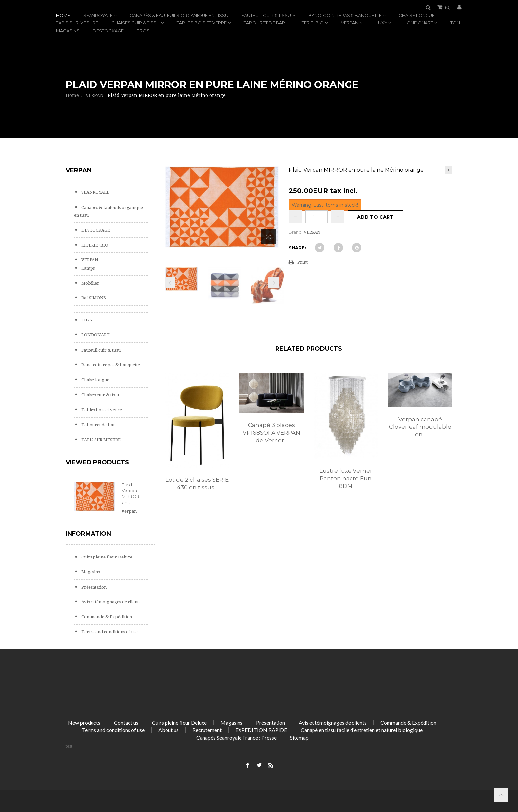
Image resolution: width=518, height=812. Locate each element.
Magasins (68, 31)
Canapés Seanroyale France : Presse (236, 738)
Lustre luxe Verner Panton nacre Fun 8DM (346, 478)
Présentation (93, 587)
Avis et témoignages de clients (110, 602)
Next (274, 283)
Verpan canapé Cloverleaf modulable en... (420, 427)
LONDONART (419, 23)
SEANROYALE (98, 15)
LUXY (381, 23)
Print (302, 262)
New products (84, 722)
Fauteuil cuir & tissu (266, 15)
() (447, 7)
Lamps (88, 268)
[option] (197, 439)
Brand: (296, 232)
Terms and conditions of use (109, 632)
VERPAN (350, 23)
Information (88, 534)
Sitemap (299, 738)
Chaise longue (417, 15)
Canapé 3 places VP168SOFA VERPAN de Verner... (272, 433)
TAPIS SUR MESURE (77, 23)
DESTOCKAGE (108, 31)
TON (455, 23)
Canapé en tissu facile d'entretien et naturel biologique (362, 730)
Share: (297, 248)
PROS (143, 31)
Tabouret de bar (264, 23)
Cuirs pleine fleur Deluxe (106, 557)
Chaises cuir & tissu (135, 23)
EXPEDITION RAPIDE (261, 730)
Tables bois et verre (202, 23)
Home (63, 15)
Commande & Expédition (106, 617)
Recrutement (207, 730)
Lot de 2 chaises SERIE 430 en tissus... (197, 483)
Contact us (126, 722)
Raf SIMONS (93, 298)
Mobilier (90, 283)
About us (168, 730)
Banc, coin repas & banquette (345, 15)
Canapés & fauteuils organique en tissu (179, 15)
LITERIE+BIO (311, 23)
